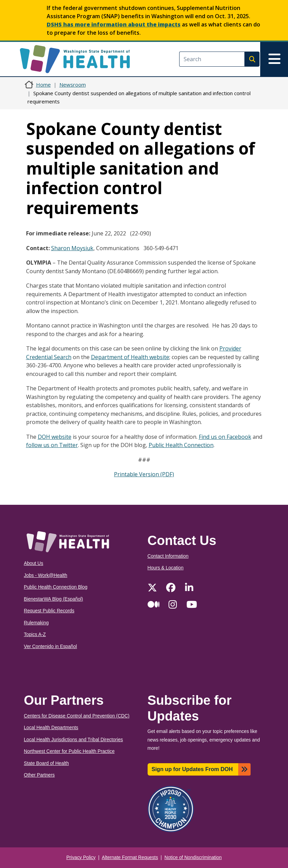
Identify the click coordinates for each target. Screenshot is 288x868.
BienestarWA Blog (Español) (54, 599)
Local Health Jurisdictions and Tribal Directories (74, 740)
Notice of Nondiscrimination (193, 858)
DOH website (55, 437)
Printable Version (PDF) (144, 474)
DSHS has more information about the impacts (114, 24)
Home (43, 85)
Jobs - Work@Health (46, 575)
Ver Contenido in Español (51, 647)
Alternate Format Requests (130, 858)
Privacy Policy (81, 858)
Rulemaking (36, 623)
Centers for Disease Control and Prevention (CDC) (77, 716)
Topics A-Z (35, 635)
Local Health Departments (51, 728)
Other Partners (39, 775)
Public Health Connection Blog (56, 587)
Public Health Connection (181, 445)
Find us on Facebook (225, 437)
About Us (34, 563)
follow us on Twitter (52, 445)
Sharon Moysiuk (72, 248)
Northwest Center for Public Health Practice (69, 751)
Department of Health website (130, 357)
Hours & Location (166, 568)
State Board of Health (47, 763)
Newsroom (73, 85)
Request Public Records (49, 611)
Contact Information (168, 556)
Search (252, 59)
